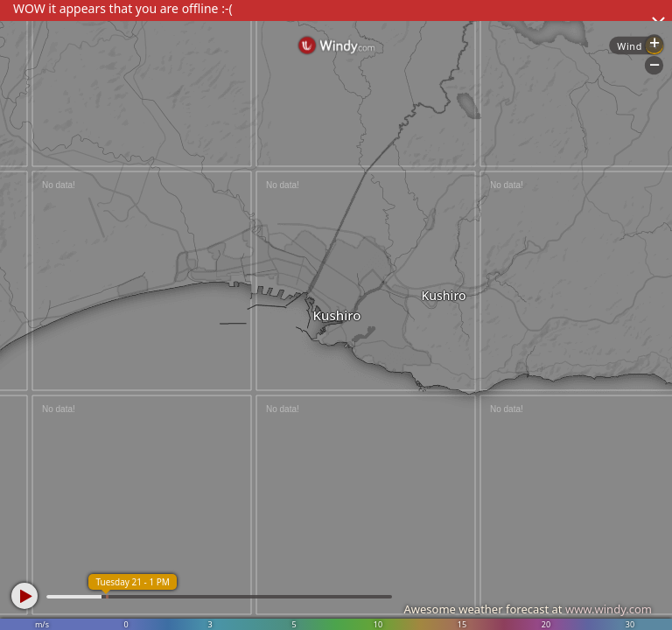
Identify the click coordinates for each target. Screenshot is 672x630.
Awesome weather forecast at (528, 609)
